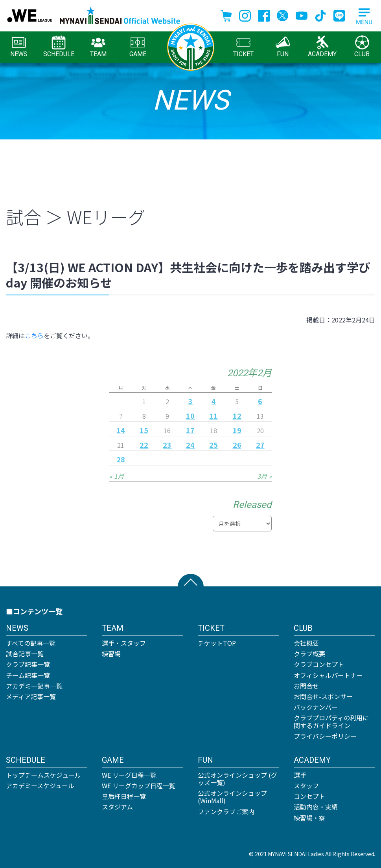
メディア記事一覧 (31, 696)
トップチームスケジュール (43, 775)
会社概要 (306, 643)
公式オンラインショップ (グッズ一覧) (237, 779)
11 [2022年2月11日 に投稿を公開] (214, 416)
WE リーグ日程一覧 (129, 775)
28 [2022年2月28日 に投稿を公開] (121, 459)
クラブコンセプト (319, 664)
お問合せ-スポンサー (323, 696)
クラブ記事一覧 (28, 664)
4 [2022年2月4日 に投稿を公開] (214, 401)
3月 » (264, 476)
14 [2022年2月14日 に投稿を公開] (121, 430)
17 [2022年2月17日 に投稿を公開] (190, 430)
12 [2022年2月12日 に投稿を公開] (237, 416)
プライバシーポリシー (325, 736)
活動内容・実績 (316, 807)
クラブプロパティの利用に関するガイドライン (331, 721)
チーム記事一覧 (28, 675)
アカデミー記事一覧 (34, 686)
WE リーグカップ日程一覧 (139, 786)
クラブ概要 (309, 654)
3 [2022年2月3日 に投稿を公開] (190, 401)
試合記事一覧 (25, 654)
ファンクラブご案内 (226, 811)
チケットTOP (217, 643)
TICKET (243, 47)
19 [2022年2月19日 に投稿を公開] (237, 430)
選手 (300, 775)
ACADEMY (322, 47)
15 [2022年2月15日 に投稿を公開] (144, 430)
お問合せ (306, 686)
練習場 (111, 654)
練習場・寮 (309, 818)
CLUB (362, 47)
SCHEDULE (59, 47)
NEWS (19, 47)
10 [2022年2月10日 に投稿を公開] (190, 416)
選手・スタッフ (124, 643)
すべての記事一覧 (31, 643)
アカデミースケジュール (40, 786)
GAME (138, 47)
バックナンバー (316, 707)
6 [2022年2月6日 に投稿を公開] (260, 401)
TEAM (98, 47)
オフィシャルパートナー (328, 675)
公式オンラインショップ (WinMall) (232, 797)
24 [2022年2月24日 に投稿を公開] (190, 445)
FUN (283, 47)
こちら (34, 335)
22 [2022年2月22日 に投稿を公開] (144, 445)
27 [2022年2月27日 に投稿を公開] (260, 445)
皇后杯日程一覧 (124, 796)
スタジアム (117, 807)
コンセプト (309, 796)
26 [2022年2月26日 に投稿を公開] (237, 445)
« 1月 (117, 476)
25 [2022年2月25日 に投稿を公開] (214, 445)
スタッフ (306, 786)
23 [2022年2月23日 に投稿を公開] (167, 445)
